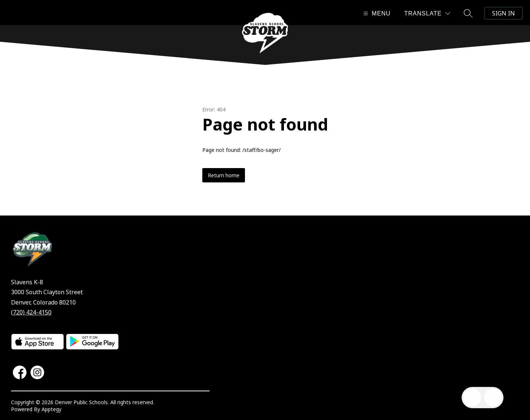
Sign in (504, 13)
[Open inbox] (472, 398)
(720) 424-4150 (31, 312)
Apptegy (51, 409)
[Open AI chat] (493, 398)
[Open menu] (376, 13)
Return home (224, 175)
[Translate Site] (427, 13)
